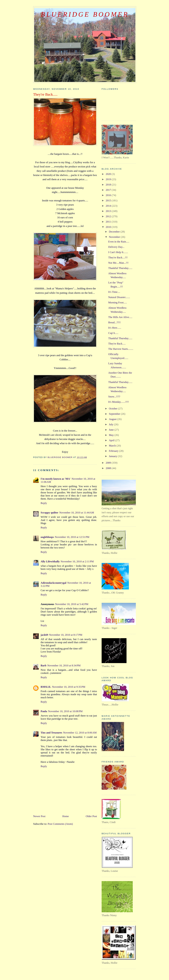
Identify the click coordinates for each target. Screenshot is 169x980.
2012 (109, 216)
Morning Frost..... (118, 303)
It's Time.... (114, 292)
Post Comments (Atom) (60, 824)
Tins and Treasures (51, 733)
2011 (109, 222)
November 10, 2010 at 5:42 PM (72, 604)
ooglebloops (47, 537)
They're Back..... (117, 344)
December (115, 232)
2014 (109, 206)
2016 (109, 195)
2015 (109, 201)
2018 (109, 185)
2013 (109, 211)
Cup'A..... (113, 333)
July (111, 424)
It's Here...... (115, 328)
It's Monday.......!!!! (119, 402)
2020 (109, 174)
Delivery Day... (116, 247)
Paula (44, 711)
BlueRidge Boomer (85, 14)
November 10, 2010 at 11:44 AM (77, 513)
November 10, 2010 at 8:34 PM (64, 666)
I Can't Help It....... (118, 252)
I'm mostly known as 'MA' (56, 479)
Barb (43, 666)
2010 (109, 227)
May (112, 435)
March (113, 446)
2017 (109, 190)
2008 (109, 468)
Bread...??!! (115, 322)
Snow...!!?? (114, 397)
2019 (109, 179)
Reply (44, 503)
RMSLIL (46, 687)
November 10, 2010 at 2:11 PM (77, 561)
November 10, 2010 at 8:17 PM (66, 635)
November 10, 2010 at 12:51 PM (72, 537)
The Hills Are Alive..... (120, 317)
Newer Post (39, 816)
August (113, 419)
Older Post (91, 816)
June (112, 430)
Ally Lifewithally (50, 561)
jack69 (44, 635)
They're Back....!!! (118, 257)
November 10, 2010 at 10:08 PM (65, 711)
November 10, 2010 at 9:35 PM (69, 687)
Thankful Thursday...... (120, 268)
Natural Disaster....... (119, 297)
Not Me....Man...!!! (118, 263)
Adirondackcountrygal (53, 583)
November (115, 237)
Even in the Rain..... (119, 242)
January (113, 456)
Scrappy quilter (49, 513)
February (114, 451)
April (112, 440)
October (114, 409)
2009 (109, 463)
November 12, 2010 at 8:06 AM (80, 733)
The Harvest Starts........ (121, 349)
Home (66, 816)
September (115, 414)
